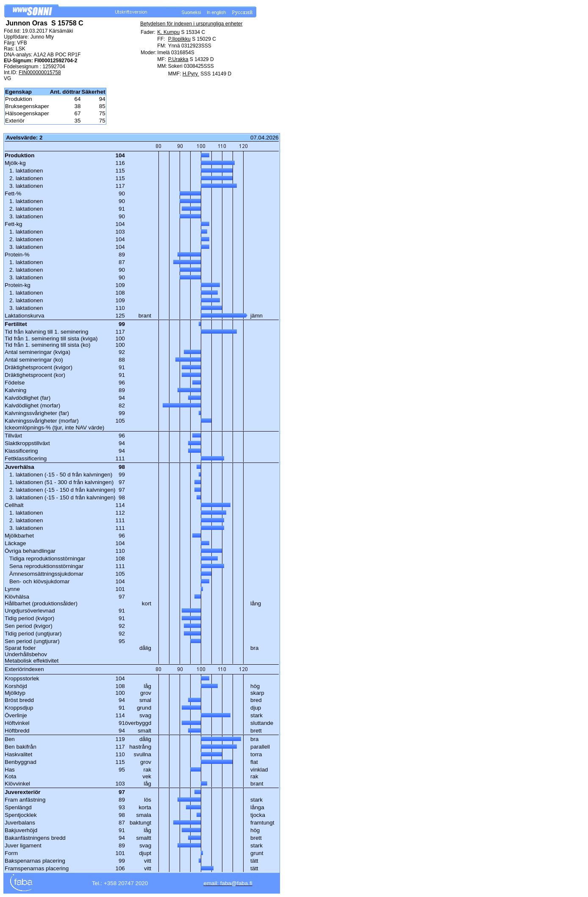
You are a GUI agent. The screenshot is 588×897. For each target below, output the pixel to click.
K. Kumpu (168, 32)
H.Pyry (191, 74)
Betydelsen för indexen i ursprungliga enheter (191, 24)
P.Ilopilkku (179, 39)
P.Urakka (178, 59)
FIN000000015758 (40, 72)
